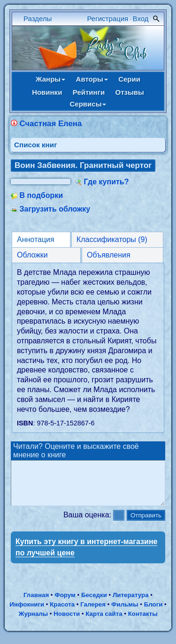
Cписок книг (35, 145)
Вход (141, 19)
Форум (65, 603)
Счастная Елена (50, 124)
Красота (62, 613)
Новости (67, 622)
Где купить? (107, 182)
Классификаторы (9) (112, 239)
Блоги (153, 613)
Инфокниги (27, 613)
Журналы (33, 622)
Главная (36, 603)
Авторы (92, 79)
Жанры (50, 79)
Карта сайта (104, 622)
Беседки (94, 603)
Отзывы (130, 92)
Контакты (143, 622)
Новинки (47, 92)
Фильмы (125, 613)
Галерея (93, 613)
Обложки (32, 255)
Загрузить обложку (55, 209)
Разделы (38, 19)
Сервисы (88, 104)
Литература (131, 603)
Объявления (109, 255)
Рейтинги (89, 92)
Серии (129, 79)
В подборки (41, 195)
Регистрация (108, 19)
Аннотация (36, 239)
